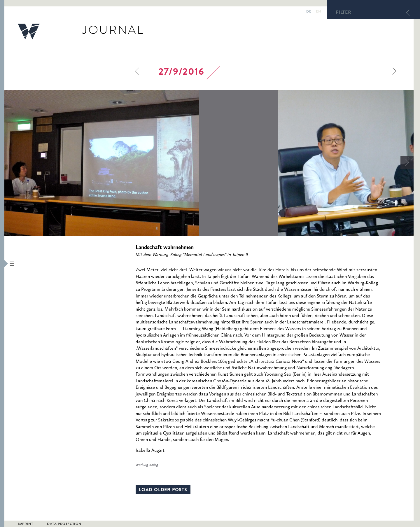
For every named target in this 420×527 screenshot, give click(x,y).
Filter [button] (344, 13)
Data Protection (64, 524)
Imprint (25, 524)
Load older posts (163, 490)
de (309, 12)
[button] (2, 263)
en (318, 12)
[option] (141, 163)
